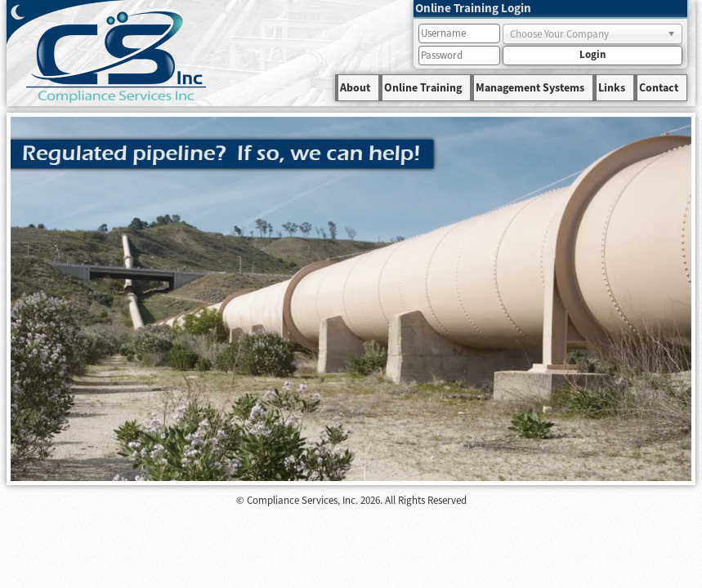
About (355, 88)
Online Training (423, 88)
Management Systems (530, 88)
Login (592, 55)
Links (612, 88)
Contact (659, 88)
